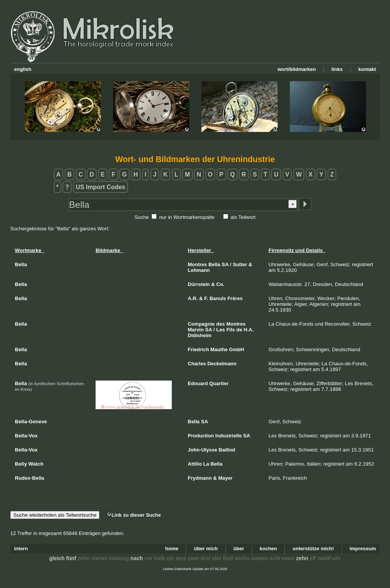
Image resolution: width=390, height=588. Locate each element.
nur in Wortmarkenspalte (187, 217)
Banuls (218, 298)
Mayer (225, 478)
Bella (214, 264)
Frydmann (200, 478)
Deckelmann (222, 364)
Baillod (227, 450)
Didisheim (200, 335)
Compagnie (201, 324)
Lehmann (199, 270)
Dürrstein (199, 284)
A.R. (193, 298)
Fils (230, 330)
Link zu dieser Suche (134, 515)
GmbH (237, 349)
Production (201, 436)
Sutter (240, 264)
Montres (197, 264)
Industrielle (228, 436)
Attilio (195, 464)
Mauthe (219, 349)
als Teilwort (243, 217)
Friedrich (198, 349)
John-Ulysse (202, 450)
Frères (235, 298)
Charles (197, 364)
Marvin (196, 330)
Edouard (198, 383)
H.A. (249, 330)
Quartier (219, 383)
